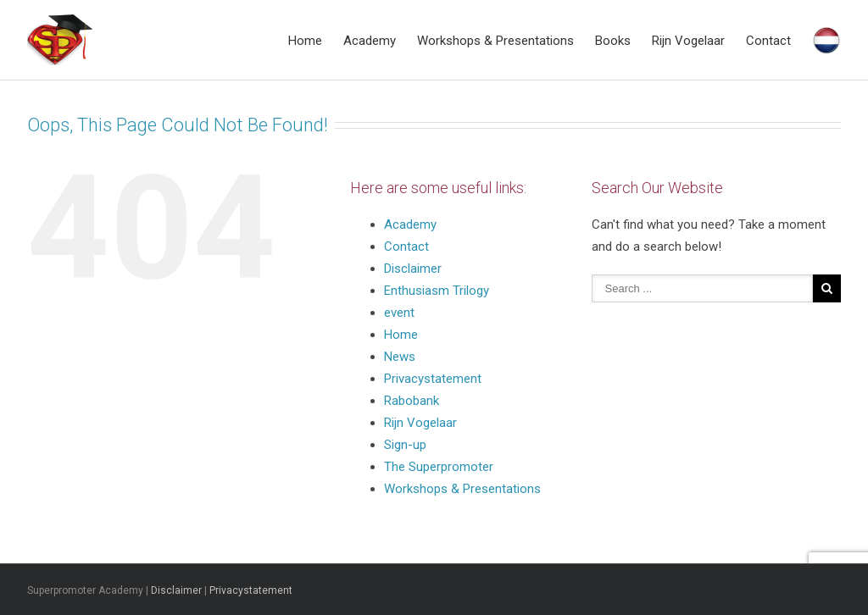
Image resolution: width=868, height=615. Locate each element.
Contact (768, 41)
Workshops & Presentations (495, 41)
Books (613, 41)
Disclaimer (413, 269)
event (399, 313)
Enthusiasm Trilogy (437, 291)
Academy (370, 41)
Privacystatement (434, 379)
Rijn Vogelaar (688, 41)
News (400, 357)
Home (305, 41)
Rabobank (412, 401)
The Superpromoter (439, 467)
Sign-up (405, 445)
